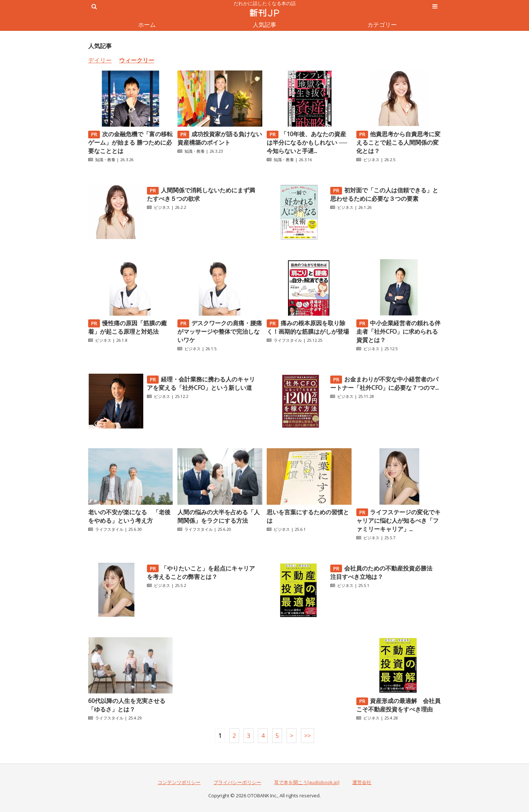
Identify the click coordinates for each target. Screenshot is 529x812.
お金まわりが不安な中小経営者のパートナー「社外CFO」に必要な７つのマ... (384, 383)
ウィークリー (137, 60)
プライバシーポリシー (237, 782)
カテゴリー (382, 25)
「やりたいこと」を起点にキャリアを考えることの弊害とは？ (201, 572)
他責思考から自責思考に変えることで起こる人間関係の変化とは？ (399, 142)
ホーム (147, 25)
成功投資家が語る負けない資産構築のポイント (220, 138)
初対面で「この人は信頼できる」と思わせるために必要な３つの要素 (384, 194)
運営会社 (362, 782)
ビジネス (371, 159)
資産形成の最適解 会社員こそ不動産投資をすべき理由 (399, 705)
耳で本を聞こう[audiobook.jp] (307, 782)
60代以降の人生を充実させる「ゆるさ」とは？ (127, 705)
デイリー (100, 60)
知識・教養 (105, 159)
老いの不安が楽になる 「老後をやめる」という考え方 (129, 516)
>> (307, 736)
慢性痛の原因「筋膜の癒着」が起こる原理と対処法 (127, 327)
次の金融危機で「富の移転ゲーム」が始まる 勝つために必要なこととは (130, 142)
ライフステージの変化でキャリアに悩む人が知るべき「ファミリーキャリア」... (399, 521)
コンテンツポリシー (179, 782)
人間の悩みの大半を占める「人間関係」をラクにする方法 (219, 516)
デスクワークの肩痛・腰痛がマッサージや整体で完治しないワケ (220, 331)
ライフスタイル (288, 340)
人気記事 (264, 25)
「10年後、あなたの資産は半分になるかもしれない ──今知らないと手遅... (307, 142)
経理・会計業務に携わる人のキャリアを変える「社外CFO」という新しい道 (201, 383)
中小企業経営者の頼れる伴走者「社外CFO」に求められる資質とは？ (399, 331)
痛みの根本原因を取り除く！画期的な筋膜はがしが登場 (308, 327)
